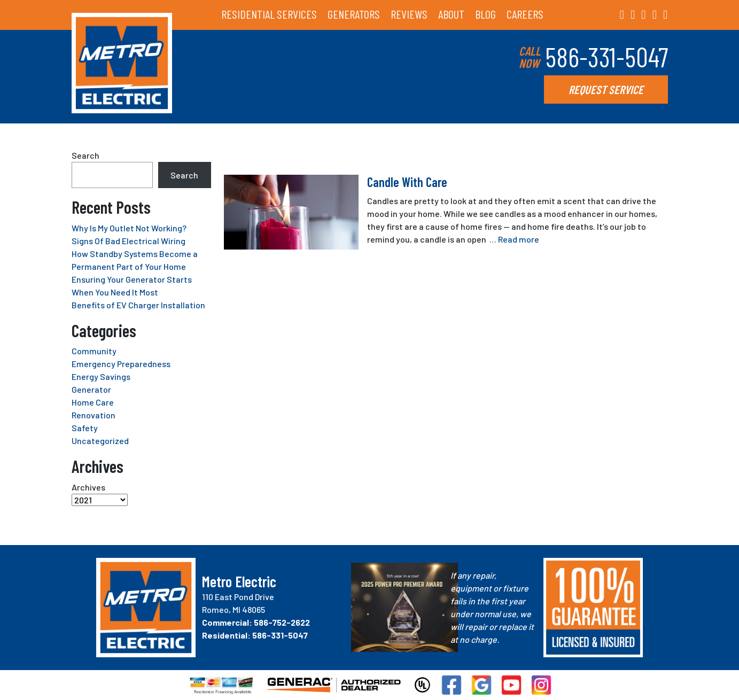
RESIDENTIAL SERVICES (269, 14)
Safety (85, 428)
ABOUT (451, 14)
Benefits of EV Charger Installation (138, 305)
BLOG (485, 14)
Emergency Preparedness (121, 364)
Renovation (94, 415)
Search (85, 155)
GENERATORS (354, 14)
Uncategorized (100, 441)
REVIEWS (409, 14)
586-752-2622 (282, 622)
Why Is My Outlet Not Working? (129, 228)
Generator (91, 389)
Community (94, 351)
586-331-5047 (606, 57)
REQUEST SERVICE (606, 89)
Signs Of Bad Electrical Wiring (129, 241)
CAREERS (525, 14)
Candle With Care (407, 182)
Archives (88, 487)
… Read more (514, 239)
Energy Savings (101, 376)
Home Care (93, 402)
